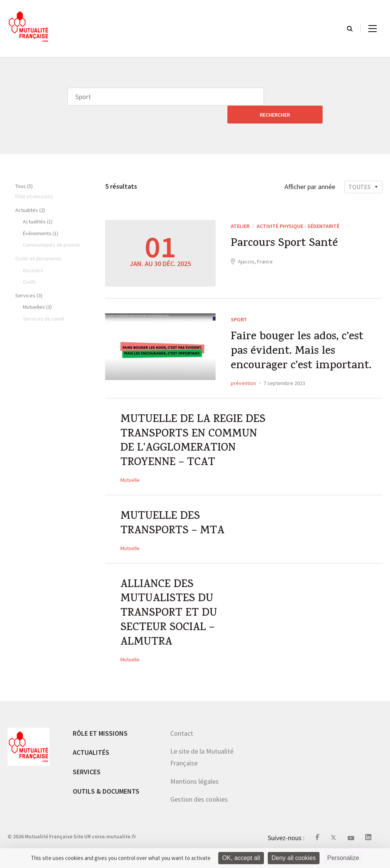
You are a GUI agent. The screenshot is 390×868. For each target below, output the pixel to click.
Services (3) (29, 278)
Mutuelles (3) (37, 289)
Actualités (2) (30, 192)
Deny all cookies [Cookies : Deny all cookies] (294, 858)
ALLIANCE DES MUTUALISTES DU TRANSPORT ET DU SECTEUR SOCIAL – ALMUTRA (170, 621)
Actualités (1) (38, 204)
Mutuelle (130, 483)
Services (87, 781)
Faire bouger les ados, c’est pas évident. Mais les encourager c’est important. (303, 335)
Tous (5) (24, 168)
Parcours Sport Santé (286, 227)
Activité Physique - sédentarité (298, 208)
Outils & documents (106, 800)
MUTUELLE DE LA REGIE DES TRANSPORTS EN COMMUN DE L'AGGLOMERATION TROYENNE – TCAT (183, 436)
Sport (239, 302)
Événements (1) (41, 215)
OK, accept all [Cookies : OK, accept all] (241, 858)
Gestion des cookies (199, 808)
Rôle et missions (100, 742)
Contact (182, 742)
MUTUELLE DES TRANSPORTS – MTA (173, 528)
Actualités (91, 761)
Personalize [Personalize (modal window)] (343, 858)
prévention (243, 367)
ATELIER (240, 208)
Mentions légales (194, 790)
